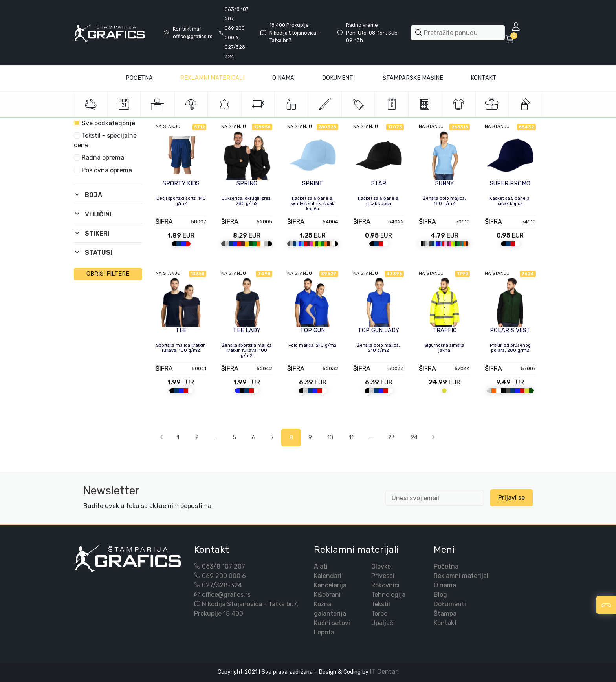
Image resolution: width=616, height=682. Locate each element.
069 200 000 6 (224, 576)
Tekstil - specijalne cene (105, 140)
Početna (139, 78)
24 (414, 438)
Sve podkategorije (104, 123)
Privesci (383, 576)
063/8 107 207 (224, 566)
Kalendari (328, 576)
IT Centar (384, 672)
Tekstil (381, 604)
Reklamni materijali (212, 78)
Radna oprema (99, 158)
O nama (445, 585)
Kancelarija (330, 585)
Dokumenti (338, 78)
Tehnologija (388, 595)
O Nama (283, 78)
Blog (440, 595)
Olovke (381, 566)
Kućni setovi (332, 623)
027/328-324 (222, 585)
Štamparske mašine (413, 78)
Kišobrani (327, 595)
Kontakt (484, 78)
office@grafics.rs (226, 595)
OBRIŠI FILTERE (108, 274)
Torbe (379, 613)
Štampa (445, 613)
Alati (321, 566)
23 (391, 438)
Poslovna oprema (103, 170)
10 (330, 438)
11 (351, 438)
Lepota (324, 632)
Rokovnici (385, 585)
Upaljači (383, 623)
